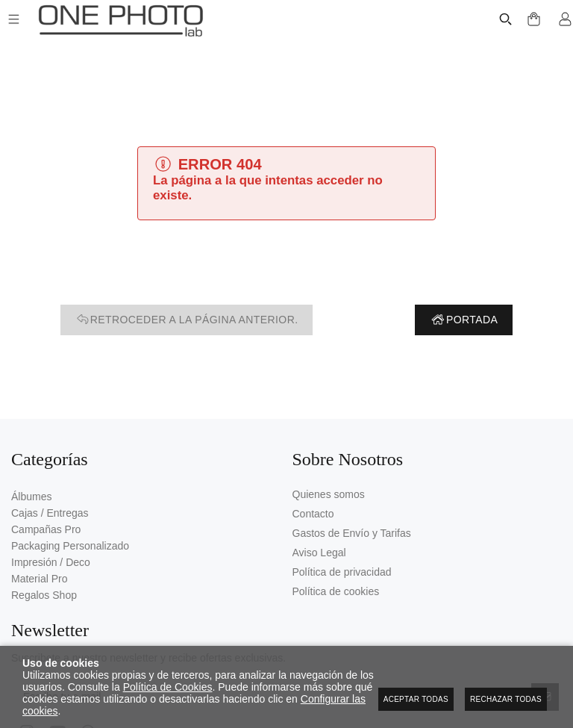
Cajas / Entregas (50, 513)
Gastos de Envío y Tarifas (352, 533)
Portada (464, 320)
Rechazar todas (506, 699)
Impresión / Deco (51, 562)
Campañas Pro (46, 529)
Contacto (313, 514)
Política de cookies (336, 591)
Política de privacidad (342, 572)
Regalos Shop (44, 595)
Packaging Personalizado (70, 546)
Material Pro (39, 579)
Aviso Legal (319, 553)
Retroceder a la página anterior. (187, 320)
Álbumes (31, 497)
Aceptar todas (416, 699)
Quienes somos (329, 494)
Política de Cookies (168, 687)
